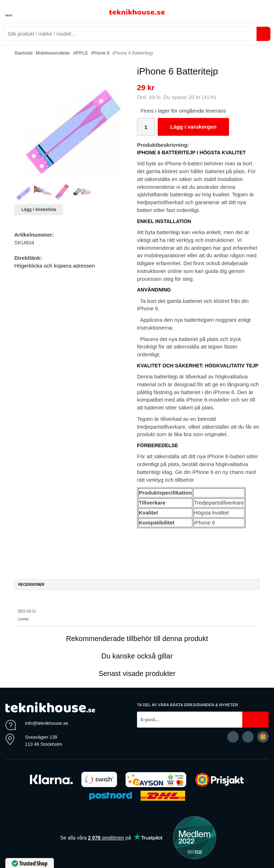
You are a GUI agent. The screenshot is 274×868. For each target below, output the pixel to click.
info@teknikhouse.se (47, 723)
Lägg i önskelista (39, 210)
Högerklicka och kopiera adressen (55, 266)
